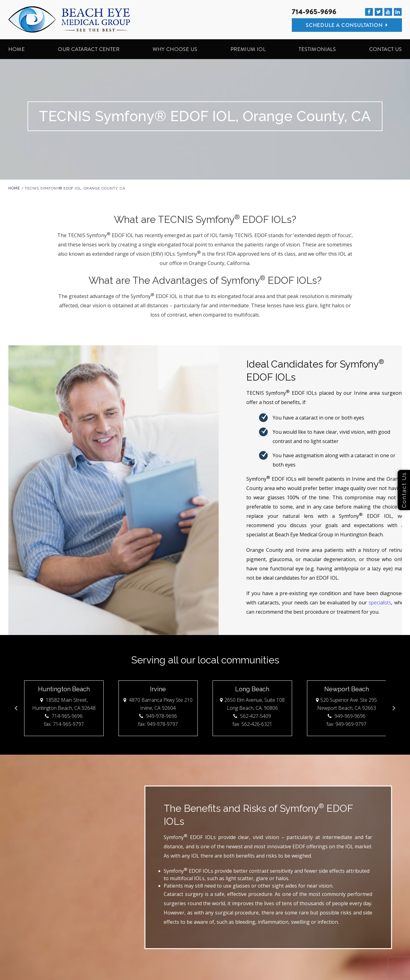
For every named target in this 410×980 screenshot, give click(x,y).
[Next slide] (394, 708)
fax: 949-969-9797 (346, 724)
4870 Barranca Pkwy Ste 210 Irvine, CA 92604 (158, 704)
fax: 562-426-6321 (252, 724)
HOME (17, 49)
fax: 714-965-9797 (64, 724)
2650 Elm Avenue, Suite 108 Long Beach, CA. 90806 (252, 704)
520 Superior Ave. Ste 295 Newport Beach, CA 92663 (346, 704)
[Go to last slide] (17, 708)
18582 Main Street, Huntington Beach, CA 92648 (64, 704)
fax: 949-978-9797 (158, 724)
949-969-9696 (346, 716)
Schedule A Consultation (347, 25)
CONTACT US (386, 49)
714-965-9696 (314, 12)
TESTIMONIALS (317, 49)
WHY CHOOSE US (175, 49)
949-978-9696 (158, 716)
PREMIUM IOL (248, 49)
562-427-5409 (252, 716)
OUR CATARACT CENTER (89, 49)
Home (14, 188)
